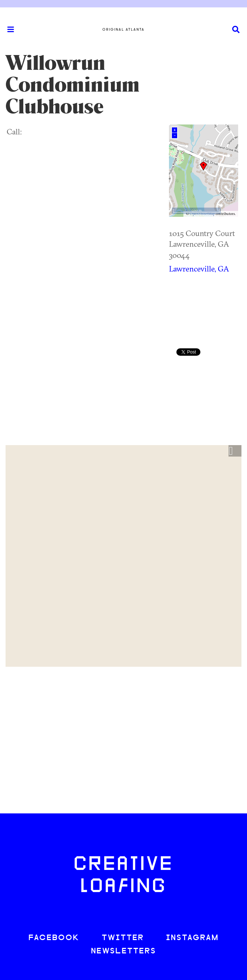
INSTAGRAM (192, 938)
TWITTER (123, 938)
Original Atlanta (123, 29)
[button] (235, 451)
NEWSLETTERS (123, 951)
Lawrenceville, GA (199, 269)
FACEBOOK (54, 938)
